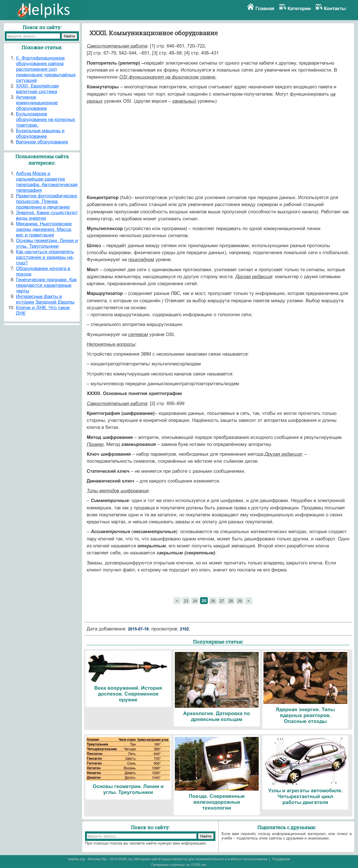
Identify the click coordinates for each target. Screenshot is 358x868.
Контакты (335, 9)
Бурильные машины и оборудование (40, 133)
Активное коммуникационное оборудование (37, 103)
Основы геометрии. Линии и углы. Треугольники (47, 243)
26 (213, 601)
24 (195, 601)
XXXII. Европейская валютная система (37, 89)
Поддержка (281, 859)
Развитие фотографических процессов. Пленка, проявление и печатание (47, 201)
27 (222, 601)
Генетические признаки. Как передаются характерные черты (46, 285)
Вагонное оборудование (42, 142)
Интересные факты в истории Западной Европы (45, 299)
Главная (265, 9)
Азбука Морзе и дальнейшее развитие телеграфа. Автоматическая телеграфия (47, 182)
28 (231, 601)
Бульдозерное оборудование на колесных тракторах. (46, 120)
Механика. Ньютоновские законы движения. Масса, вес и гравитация (44, 229)
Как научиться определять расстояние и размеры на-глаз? (45, 257)
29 (240, 601)
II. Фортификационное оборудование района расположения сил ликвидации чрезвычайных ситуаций (46, 69)
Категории (299, 9)
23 (186, 601)
